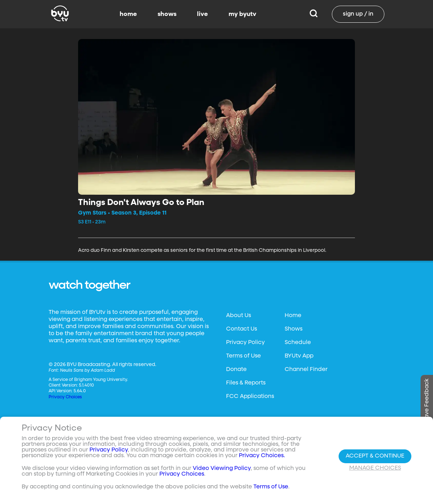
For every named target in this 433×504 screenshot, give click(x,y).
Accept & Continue (375, 456)
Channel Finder (306, 370)
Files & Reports (246, 383)
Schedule (298, 343)
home (128, 14)
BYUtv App (299, 356)
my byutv (242, 14)
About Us (239, 316)
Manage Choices (375, 468)
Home (293, 316)
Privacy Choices (65, 397)
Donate (236, 370)
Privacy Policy (245, 343)
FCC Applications (250, 397)
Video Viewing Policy (222, 469)
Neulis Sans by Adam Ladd (87, 371)
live (202, 14)
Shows (294, 329)
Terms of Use (243, 356)
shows (167, 14)
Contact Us (242, 329)
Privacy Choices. (262, 456)
